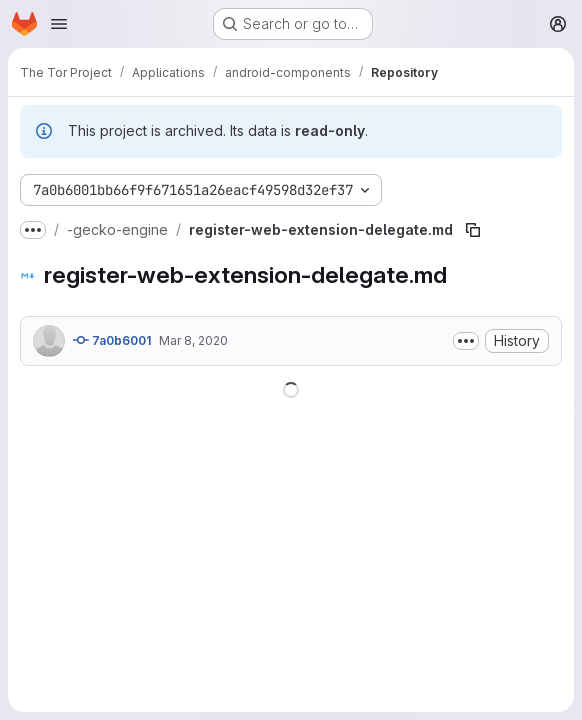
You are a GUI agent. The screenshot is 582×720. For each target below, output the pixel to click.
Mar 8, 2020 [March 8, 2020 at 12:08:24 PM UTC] (193, 340)
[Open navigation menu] (59, 24)
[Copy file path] (473, 230)
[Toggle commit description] (466, 341)
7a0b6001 (112, 340)
